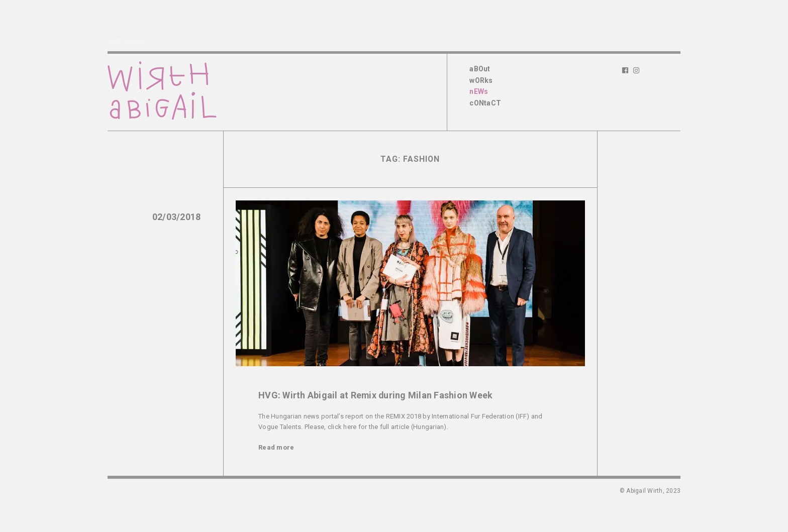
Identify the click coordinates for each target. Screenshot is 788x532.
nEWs (479, 91)
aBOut (480, 69)
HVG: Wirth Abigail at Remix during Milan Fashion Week (375, 395)
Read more (276, 447)
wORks (481, 80)
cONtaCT (485, 103)
